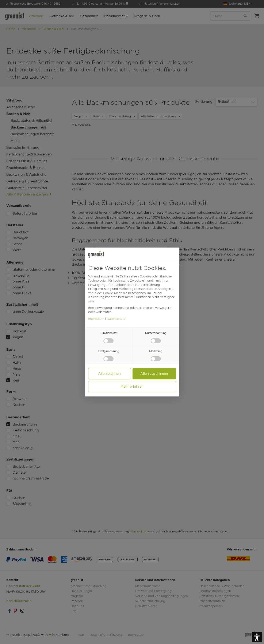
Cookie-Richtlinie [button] (115, 293)
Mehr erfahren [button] (132, 386)
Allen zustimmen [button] (154, 374)
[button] (257, 637)
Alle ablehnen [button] (109, 374)
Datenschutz (116, 319)
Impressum (96, 319)
